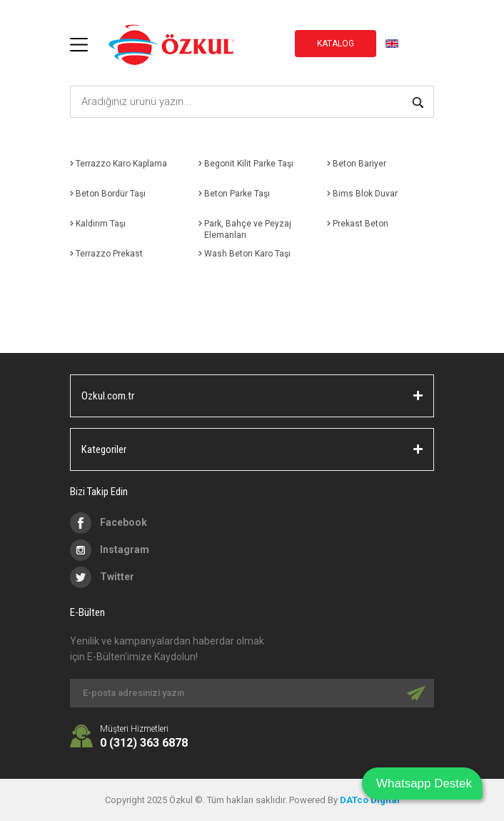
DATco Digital (370, 800)
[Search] (252, 102)
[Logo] (171, 45)
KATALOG (336, 44)
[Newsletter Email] (252, 693)
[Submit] (416, 693)
